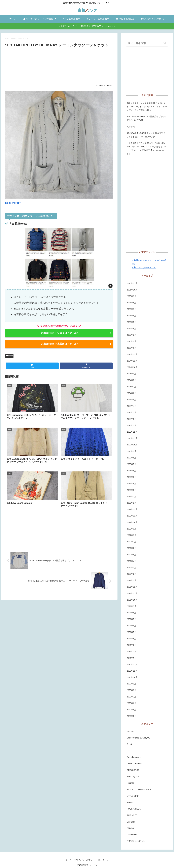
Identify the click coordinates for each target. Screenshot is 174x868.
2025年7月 (131, 309)
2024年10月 (132, 367)
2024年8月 (131, 380)
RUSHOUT (132, 815)
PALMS (130, 802)
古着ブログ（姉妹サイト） (144, 267)
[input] (147, 43)
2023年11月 (132, 438)
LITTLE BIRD (133, 796)
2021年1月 (131, 658)
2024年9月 (131, 374)
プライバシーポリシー (84, 860)
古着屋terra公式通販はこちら (59, 344)
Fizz (129, 751)
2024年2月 (131, 419)
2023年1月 (131, 503)
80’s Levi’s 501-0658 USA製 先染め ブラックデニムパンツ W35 (147, 118)
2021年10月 (132, 600)
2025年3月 (131, 335)
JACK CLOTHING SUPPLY (139, 790)
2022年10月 (132, 522)
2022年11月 (132, 516)
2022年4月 (131, 561)
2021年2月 (131, 651)
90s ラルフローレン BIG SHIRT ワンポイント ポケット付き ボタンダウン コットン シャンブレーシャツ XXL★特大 (147, 106)
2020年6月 (131, 703)
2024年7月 (131, 387)
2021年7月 (131, 619)
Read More (13, 203)
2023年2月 (131, 496)
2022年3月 (131, 568)
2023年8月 (131, 458)
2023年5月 (131, 477)
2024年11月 (132, 361)
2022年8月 (131, 535)
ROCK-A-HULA (134, 809)
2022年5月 (131, 555)
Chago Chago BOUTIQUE (138, 738)
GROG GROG (133, 770)
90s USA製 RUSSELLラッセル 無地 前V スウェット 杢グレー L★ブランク (146, 135)
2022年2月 (131, 574)
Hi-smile (130, 783)
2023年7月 (131, 464)
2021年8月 (131, 613)
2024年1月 (131, 425)
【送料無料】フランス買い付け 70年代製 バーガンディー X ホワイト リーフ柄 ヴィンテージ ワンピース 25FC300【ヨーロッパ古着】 (147, 149)
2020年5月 (131, 710)
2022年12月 (132, 509)
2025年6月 (131, 316)
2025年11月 (132, 283)
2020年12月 (132, 664)
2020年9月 (131, 684)
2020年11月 (132, 671)
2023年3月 (131, 490)
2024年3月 (131, 412)
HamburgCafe (133, 777)
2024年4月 (131, 406)
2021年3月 (131, 645)
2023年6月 (131, 471)
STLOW (130, 828)
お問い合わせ (103, 860)
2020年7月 (131, 697)
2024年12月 (132, 354)
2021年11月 (132, 593)
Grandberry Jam (134, 757)
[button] (165, 43)
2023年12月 (132, 432)
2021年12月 (132, 587)
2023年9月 (131, 451)
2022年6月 (131, 548)
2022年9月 (131, 529)
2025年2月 (131, 341)
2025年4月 (131, 329)
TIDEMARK (132, 835)
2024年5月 (131, 400)
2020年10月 (132, 677)
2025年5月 (131, 322)
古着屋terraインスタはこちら (59, 333)
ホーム (68, 860)
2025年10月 (132, 290)
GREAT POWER (134, 764)
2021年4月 (131, 639)
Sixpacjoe (131, 822)
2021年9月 (131, 606)
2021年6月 (131, 626)
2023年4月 (131, 483)
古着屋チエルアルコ (136, 841)
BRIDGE (131, 731)
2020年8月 (131, 690)
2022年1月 (131, 580)
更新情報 (131, 127)
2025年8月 (131, 303)
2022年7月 (131, 542)
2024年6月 (131, 393)
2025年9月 (131, 296)
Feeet (9, 356)
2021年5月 (131, 632)
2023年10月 (132, 445)
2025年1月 (131, 348)
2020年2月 (131, 716)
